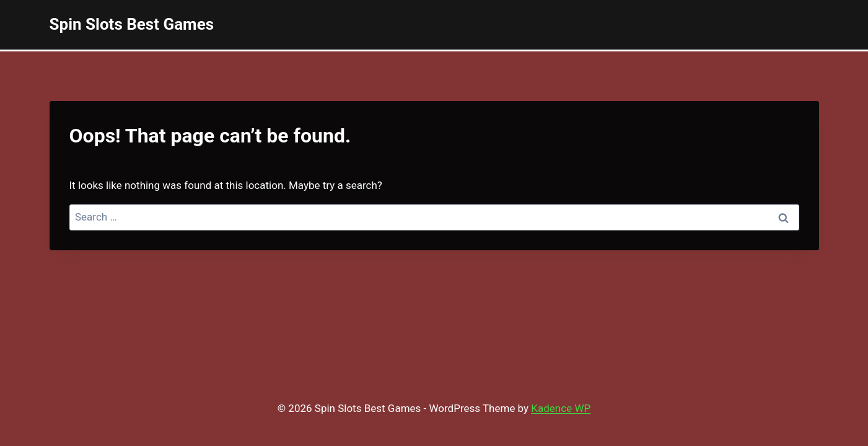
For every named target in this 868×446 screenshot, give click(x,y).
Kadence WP (561, 408)
